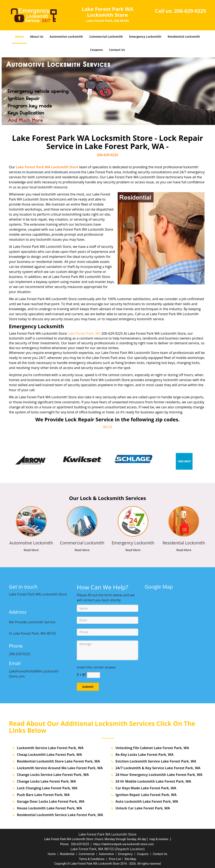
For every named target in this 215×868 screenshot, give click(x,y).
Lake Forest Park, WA (84, 333)
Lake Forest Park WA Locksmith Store (47, 167)
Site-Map (130, 859)
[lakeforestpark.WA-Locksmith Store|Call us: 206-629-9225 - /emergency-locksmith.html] (133, 521)
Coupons (96, 50)
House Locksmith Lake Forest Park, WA (50, 808)
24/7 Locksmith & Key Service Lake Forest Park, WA (158, 768)
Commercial (87, 854)
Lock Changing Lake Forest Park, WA (47, 788)
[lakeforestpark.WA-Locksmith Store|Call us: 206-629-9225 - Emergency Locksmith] (133, 543)
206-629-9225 (190, 11)
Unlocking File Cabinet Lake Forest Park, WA (152, 748)
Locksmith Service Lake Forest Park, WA (50, 748)
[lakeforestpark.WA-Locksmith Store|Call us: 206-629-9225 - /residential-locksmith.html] (184, 521)
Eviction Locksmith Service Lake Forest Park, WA (156, 761)
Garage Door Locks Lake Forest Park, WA (51, 801)
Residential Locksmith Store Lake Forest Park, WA (59, 761)
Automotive (106, 854)
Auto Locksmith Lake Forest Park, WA (147, 801)
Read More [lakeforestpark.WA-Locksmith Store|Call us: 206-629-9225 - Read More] (31, 550)
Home (19, 37)
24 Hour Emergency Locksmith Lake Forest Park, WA (159, 775)
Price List (115, 859)
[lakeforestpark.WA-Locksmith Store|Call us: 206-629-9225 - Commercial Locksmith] (82, 543)
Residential (67, 854)
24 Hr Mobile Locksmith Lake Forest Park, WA (153, 781)
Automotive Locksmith (66, 37)
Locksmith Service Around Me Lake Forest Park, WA (60, 768)
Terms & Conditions (92, 859)
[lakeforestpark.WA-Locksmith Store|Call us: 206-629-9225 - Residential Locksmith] (184, 543)
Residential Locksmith (184, 37)
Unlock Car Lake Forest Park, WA (143, 808)
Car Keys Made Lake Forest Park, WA (146, 788)
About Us (37, 37)
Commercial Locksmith (106, 37)
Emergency (125, 854)
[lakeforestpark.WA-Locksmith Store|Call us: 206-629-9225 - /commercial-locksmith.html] (82, 521)
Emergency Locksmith (145, 37)
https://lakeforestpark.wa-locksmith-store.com (124, 844)
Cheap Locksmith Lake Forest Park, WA (50, 755)
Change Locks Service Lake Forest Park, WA (53, 775)
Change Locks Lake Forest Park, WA (47, 781)
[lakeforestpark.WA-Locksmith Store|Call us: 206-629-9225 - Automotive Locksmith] (31, 543)
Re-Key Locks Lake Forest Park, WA (145, 755)
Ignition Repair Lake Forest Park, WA (146, 795)
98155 (108, 427)
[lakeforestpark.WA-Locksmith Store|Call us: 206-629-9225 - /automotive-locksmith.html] (31, 521)
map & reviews (159, 839)
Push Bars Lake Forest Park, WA (43, 795)
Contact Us (117, 50)
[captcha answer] (93, 675)
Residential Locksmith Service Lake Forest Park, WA (60, 815)
